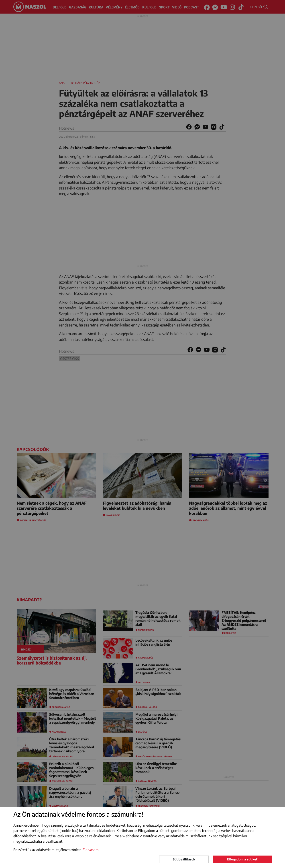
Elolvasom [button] (91, 850)
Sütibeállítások (184, 859)
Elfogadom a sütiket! (243, 859)
